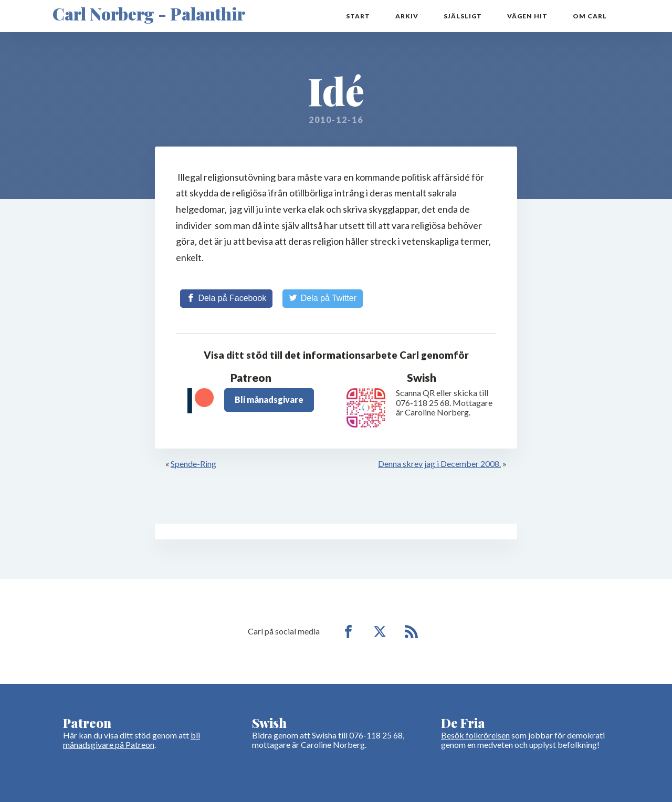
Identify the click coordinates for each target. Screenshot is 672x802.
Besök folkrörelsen (475, 735)
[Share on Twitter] (323, 298)
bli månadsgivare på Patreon (132, 740)
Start (358, 16)
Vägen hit (527, 16)
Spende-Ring (193, 464)
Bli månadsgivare (269, 399)
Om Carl (590, 16)
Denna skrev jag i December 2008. (439, 464)
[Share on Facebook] (226, 298)
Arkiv (407, 16)
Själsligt (463, 16)
